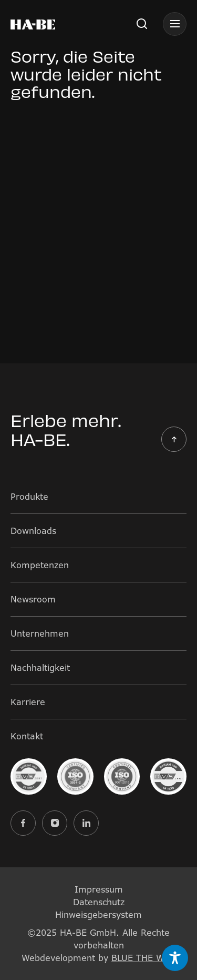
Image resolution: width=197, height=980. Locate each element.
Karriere (28, 702)
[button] (142, 24)
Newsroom (33, 599)
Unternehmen (40, 633)
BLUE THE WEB (143, 958)
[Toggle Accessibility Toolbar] (175, 958)
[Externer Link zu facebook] (23, 823)
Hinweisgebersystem (98, 915)
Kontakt (27, 736)
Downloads (33, 531)
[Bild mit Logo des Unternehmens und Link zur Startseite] (33, 24)
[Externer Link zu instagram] (55, 823)
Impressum (99, 889)
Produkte (29, 497)
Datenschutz (99, 902)
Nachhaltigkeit (40, 668)
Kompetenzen (40, 565)
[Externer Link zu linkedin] (86, 823)
